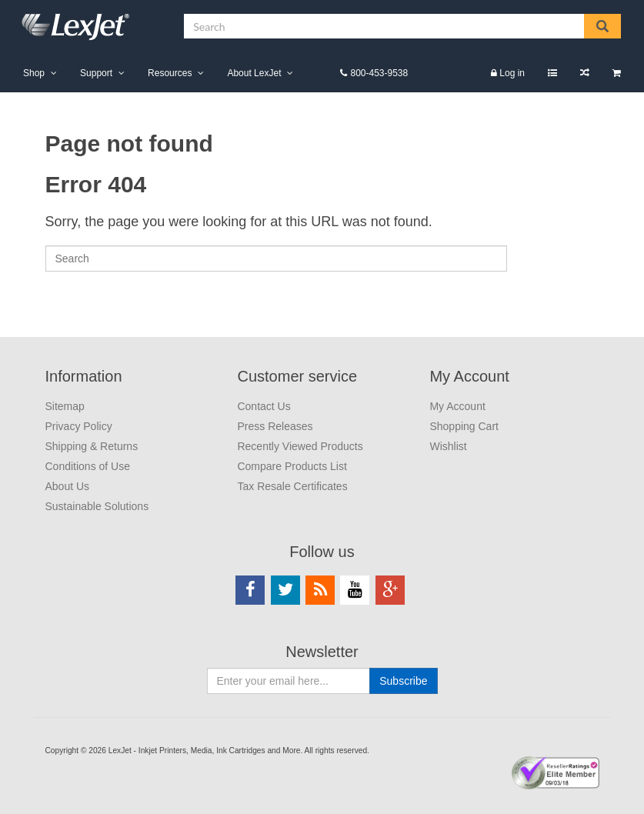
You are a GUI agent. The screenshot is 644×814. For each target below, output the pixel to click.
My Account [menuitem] (469, 376)
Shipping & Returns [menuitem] (92, 446)
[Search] (276, 259)
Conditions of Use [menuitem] (88, 466)
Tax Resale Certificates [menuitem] (292, 486)
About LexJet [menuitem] (254, 73)
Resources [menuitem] (170, 73)
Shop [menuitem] (34, 73)
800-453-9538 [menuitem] (379, 73)
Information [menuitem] (84, 376)
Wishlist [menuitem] (552, 73)
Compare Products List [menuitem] (585, 73)
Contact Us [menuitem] (264, 406)
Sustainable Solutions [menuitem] (97, 506)
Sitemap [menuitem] (65, 406)
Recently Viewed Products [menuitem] (300, 446)
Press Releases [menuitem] (275, 426)
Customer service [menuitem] (297, 376)
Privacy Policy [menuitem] (79, 426)
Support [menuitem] (96, 73)
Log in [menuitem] (512, 73)
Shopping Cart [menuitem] (617, 73)
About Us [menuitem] (68, 486)
